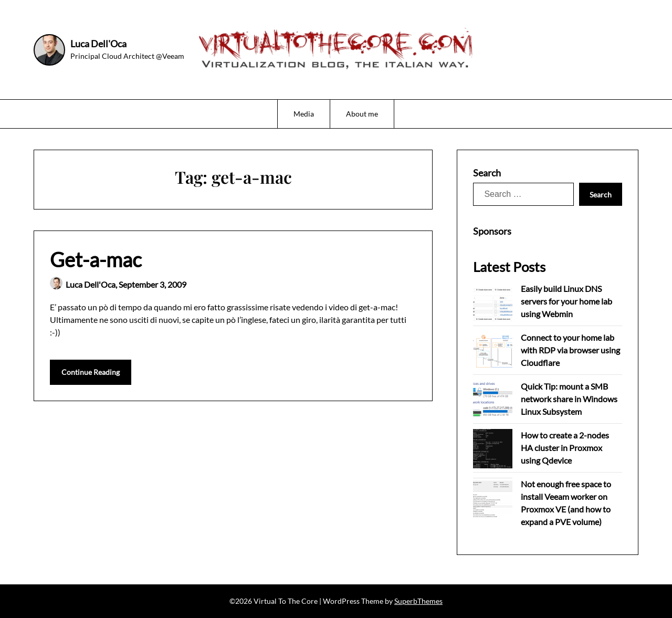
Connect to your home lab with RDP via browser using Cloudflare (570, 350)
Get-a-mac (96, 259)
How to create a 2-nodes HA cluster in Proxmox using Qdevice (565, 448)
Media (304, 114)
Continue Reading (91, 372)
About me (362, 114)
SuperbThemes (418, 601)
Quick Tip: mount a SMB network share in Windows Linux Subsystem (569, 399)
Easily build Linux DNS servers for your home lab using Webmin (566, 301)
